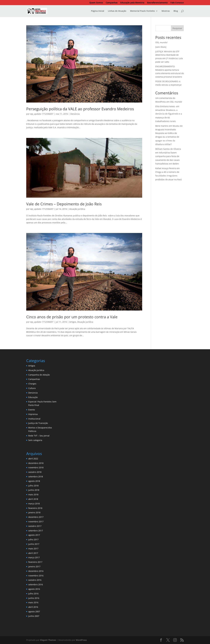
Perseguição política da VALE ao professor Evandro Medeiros (80, 109)
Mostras (166, 11)
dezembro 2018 (36, 463)
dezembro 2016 (36, 571)
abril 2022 (33, 459)
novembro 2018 (36, 467)
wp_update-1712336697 (42, 114)
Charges (32, 384)
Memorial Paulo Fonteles (142, 11)
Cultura (32, 388)
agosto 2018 (34, 481)
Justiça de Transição (38, 423)
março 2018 (34, 504)
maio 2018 (33, 495)
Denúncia (75, 114)
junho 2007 (34, 616)
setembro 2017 (36, 531)
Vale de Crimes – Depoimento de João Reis (64, 204)
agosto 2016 (34, 589)
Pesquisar (177, 28)
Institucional (34, 419)
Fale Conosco (177, 3)
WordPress (81, 640)
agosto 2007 (34, 612)
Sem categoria (35, 440)
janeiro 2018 (34, 512)
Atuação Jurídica (77, 209)
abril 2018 (33, 499)
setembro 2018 (36, 477)
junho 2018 (34, 490)
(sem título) (161, 47)
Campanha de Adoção (39, 375)
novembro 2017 (36, 522)
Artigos (73, 322)
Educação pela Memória (132, 3)
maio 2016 (33, 602)
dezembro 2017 (36, 517)
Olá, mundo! (161, 42)
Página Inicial (98, 11)
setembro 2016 (36, 584)
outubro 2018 (35, 472)
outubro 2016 (35, 580)
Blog (176, 11)
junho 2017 (34, 544)
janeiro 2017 (34, 567)
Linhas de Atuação (117, 11)
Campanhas (112, 3)
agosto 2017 (34, 535)
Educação (33, 397)
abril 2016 (33, 607)
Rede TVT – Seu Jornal (39, 436)
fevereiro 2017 (35, 562)
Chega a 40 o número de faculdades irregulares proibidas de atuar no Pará (168, 176)
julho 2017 (33, 539)
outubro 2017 (35, 526)
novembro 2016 (36, 576)
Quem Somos (96, 3)
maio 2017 (33, 549)
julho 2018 (33, 486)
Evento (32, 410)
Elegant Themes (48, 640)
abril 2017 (33, 553)
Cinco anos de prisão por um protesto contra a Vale (72, 317)
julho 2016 (33, 594)
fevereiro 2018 (35, 508)
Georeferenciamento (157, 3)
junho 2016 (34, 598)
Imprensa (33, 414)
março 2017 (34, 557)
